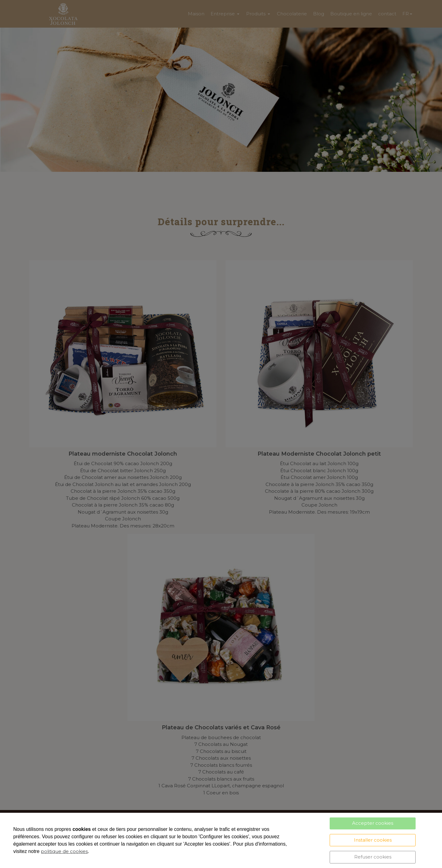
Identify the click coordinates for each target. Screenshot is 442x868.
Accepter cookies (373, 823)
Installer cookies (373, 840)
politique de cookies (64, 851)
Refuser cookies (373, 857)
